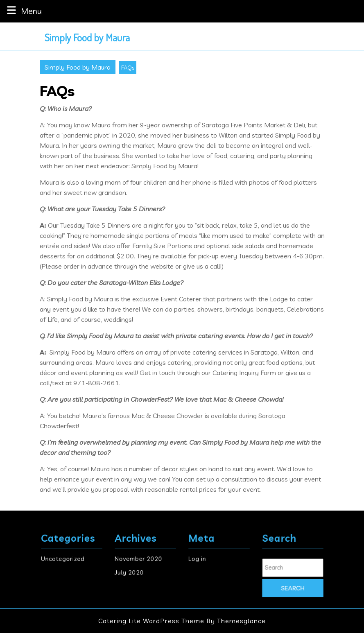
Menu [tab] (23, 10)
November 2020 (141, 559)
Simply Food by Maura (87, 37)
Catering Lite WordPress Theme (151, 621)
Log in (205, 559)
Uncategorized (66, 559)
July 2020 (135, 568)
